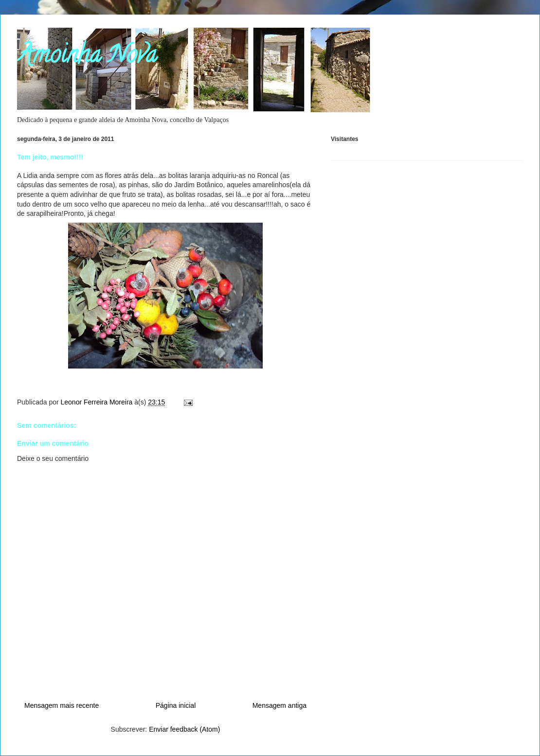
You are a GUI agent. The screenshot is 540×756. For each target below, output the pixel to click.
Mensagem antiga (279, 705)
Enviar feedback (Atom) (184, 729)
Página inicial (176, 705)
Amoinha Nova (87, 57)
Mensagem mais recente (62, 705)
